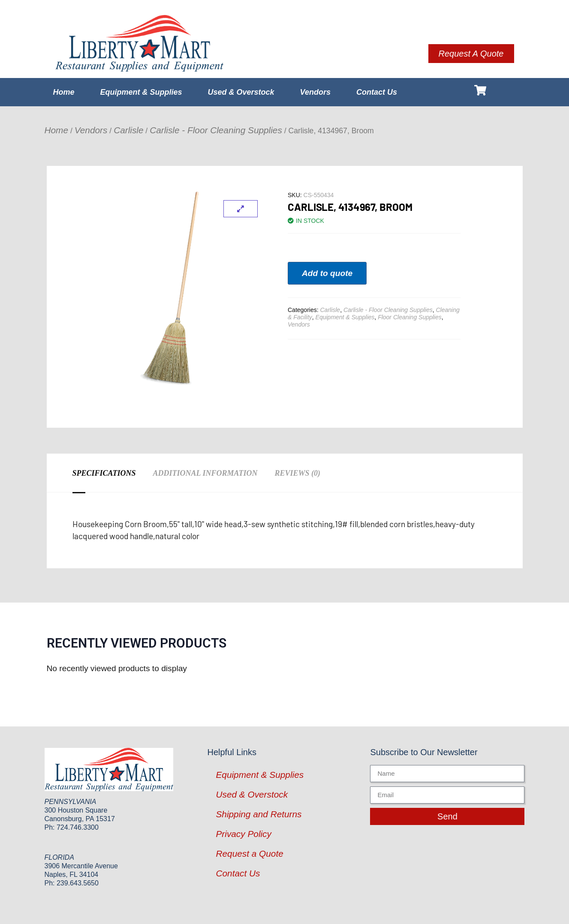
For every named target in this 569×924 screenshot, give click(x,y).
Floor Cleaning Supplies (410, 317)
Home (64, 92)
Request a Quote (249, 853)
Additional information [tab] (205, 473)
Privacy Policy (243, 834)
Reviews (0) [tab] (297, 473)
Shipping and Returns (259, 814)
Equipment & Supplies (141, 92)
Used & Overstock (241, 92)
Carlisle (128, 130)
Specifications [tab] (104, 473)
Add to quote (327, 273)
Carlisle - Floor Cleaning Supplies (216, 130)
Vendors (315, 92)
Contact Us (377, 92)
